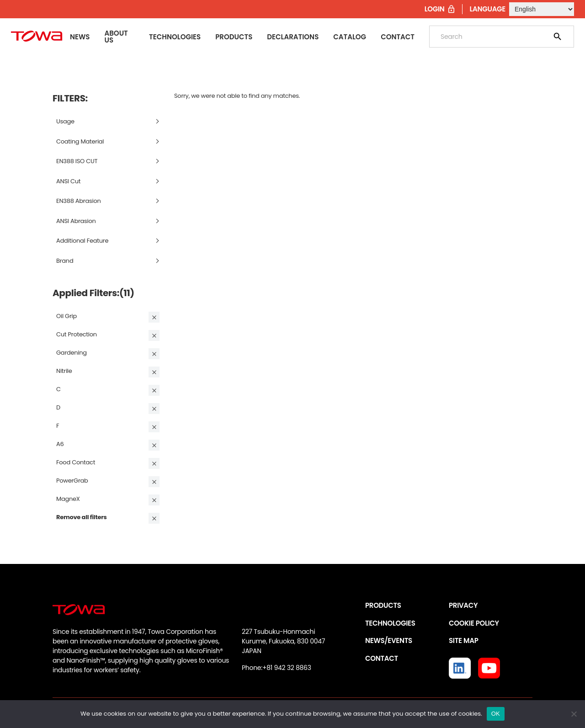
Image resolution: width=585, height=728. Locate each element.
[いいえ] (574, 714)
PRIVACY (463, 605)
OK (496, 714)
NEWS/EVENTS (389, 640)
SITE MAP (463, 640)
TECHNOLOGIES (390, 623)
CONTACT (382, 658)
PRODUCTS (383, 605)
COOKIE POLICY (474, 623)
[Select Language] (542, 9)
